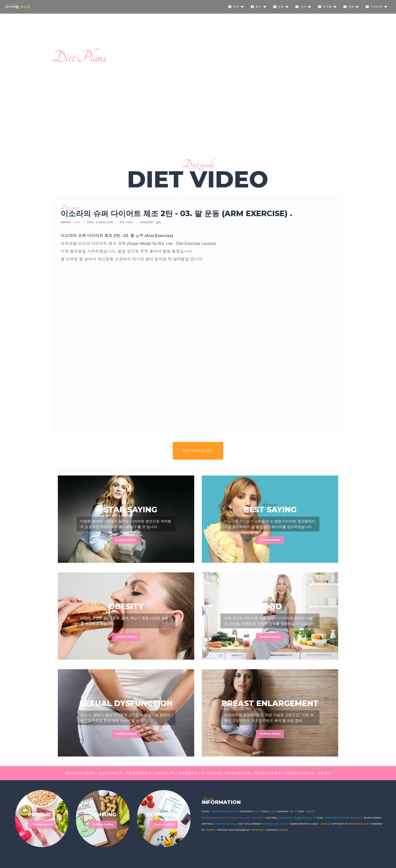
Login (324, 824)
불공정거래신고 (110, 773)
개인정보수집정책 (268, 773)
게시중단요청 (211, 773)
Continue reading (126, 540)
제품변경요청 (188, 773)
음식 (258, 7)
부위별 (327, 7)
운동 (281, 7)
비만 (236, 7)
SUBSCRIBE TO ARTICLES (296, 818)
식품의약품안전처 (138, 773)
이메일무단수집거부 (299, 773)
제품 (351, 7)
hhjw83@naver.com (224, 811)
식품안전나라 (165, 773)
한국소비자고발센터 (80, 773)
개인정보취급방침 (238, 773)
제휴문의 (324, 773)
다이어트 (376, 7)
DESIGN (283, 830)
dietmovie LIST (198, 451)
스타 (303, 7)
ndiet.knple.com (359, 824)
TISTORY (211, 830)
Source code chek (274, 824)
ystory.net (258, 830)
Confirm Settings (226, 824)
